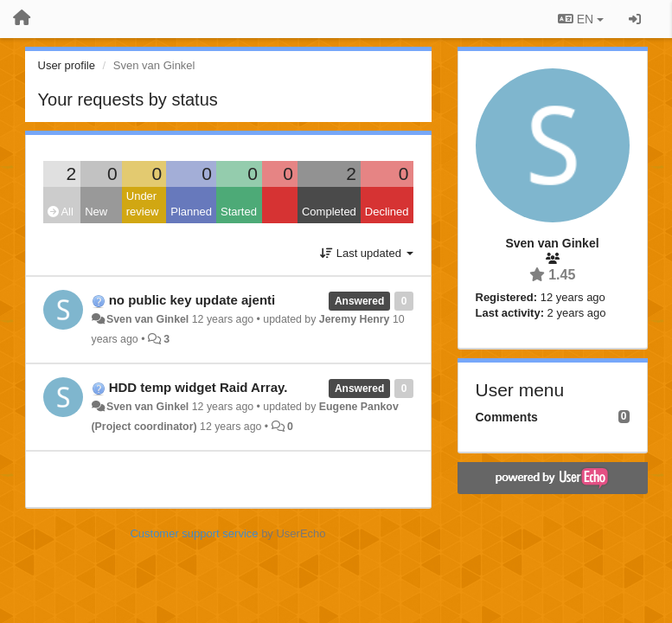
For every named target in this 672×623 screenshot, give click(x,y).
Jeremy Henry (355, 319)
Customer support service (194, 533)
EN (581, 19)
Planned (191, 212)
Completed (329, 212)
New (96, 212)
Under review (143, 204)
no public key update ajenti (192, 300)
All (61, 212)
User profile (67, 65)
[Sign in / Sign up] (635, 19)
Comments (507, 417)
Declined (387, 212)
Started (239, 212)
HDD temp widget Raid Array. (198, 387)
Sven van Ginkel (147, 319)
